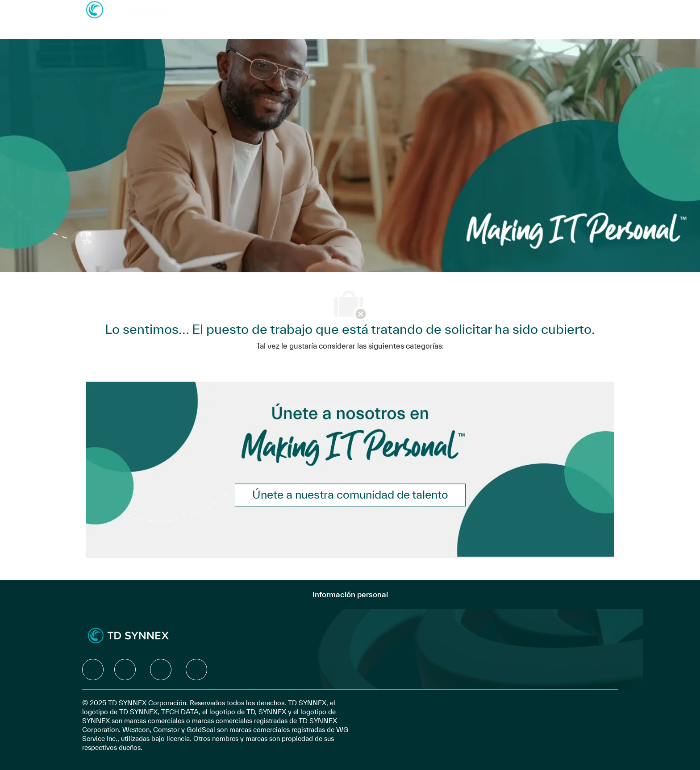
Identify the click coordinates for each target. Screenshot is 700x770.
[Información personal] (350, 595)
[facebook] (93, 670)
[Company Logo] (130, 9)
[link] (350, 495)
